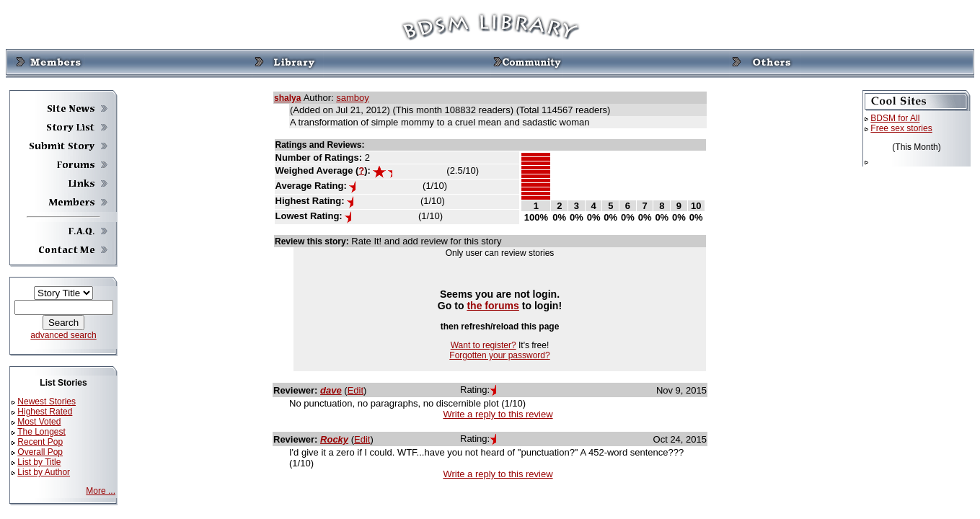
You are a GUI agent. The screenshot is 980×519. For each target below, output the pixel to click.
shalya (287, 98)
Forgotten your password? (499, 355)
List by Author (44, 472)
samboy (353, 98)
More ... (101, 491)
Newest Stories (47, 402)
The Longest (41, 432)
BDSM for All (895, 118)
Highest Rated (45, 412)
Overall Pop (40, 452)
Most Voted (39, 422)
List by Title (39, 462)
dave (331, 390)
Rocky (334, 439)
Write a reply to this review (498, 414)
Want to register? (484, 345)
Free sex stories (901, 128)
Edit (356, 390)
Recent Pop (40, 442)
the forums (493, 306)
